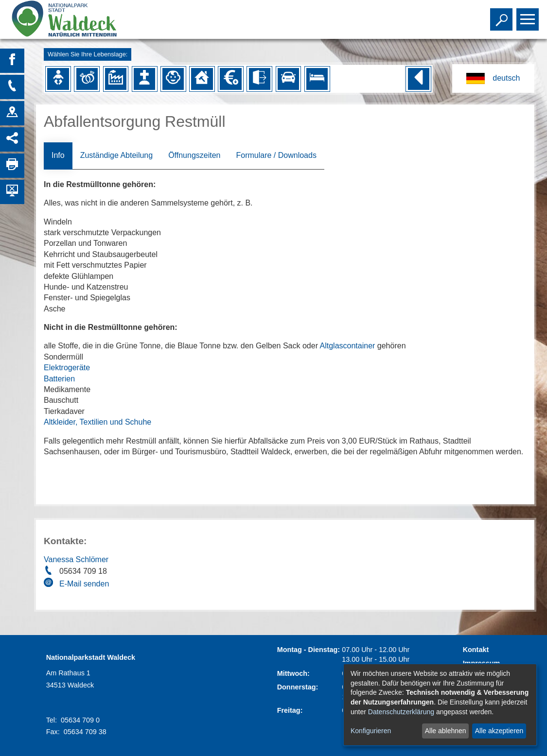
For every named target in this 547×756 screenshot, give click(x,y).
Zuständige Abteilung (116, 155)
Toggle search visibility (503, 15)
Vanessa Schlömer (76, 559)
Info (58, 155)
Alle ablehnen (446, 731)
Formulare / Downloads (276, 155)
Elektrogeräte (67, 368)
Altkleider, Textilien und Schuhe (97, 422)
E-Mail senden (84, 584)
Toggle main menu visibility (529, 15)
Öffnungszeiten (194, 155)
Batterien (59, 379)
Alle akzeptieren (499, 731)
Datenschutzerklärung (401, 712)
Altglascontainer (348, 346)
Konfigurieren (371, 731)
